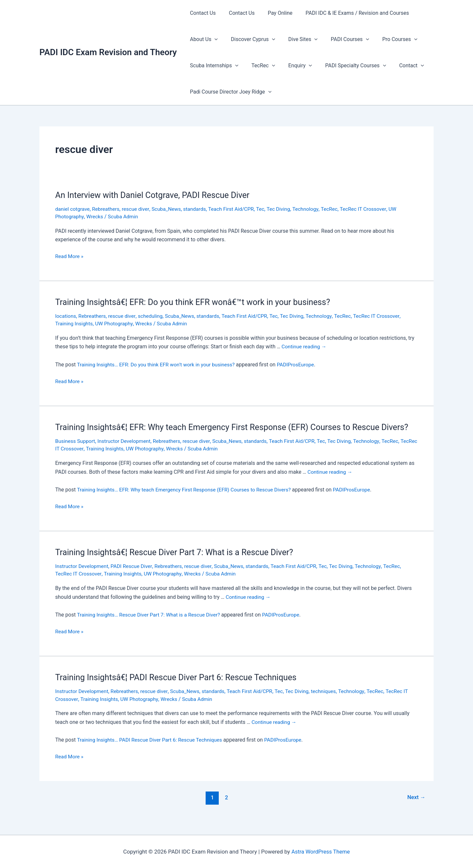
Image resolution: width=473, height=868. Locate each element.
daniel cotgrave (73, 209)
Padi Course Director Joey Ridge (229, 92)
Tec (266, 209)
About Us (203, 39)
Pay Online (273, 13)
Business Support (76, 451)
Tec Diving (284, 209)
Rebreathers (107, 209)
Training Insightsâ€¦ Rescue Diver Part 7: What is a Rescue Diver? (178, 562)
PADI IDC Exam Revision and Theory (108, 52)
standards (198, 209)
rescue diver (138, 209)
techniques (330, 701)
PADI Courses (341, 39)
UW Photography (116, 323)
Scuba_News (169, 209)
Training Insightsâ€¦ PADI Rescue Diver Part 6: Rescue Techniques (180, 687)
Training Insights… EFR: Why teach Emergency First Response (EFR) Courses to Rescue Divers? (187, 500)
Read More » (70, 256)
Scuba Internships (213, 66)
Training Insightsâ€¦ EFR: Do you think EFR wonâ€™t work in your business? (197, 302)
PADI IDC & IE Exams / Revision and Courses (348, 13)
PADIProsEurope (301, 364)
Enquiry (293, 66)
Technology (312, 209)
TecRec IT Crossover (371, 209)
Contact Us (202, 13)
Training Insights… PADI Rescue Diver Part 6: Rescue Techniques (152, 749)
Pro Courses (388, 39)
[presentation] (213, 39)
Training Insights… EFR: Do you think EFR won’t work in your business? (158, 364)
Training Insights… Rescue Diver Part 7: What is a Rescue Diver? (151, 625)
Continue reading (305, 346)
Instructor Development (126, 451)
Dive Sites (296, 39)
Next (416, 807)
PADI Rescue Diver (134, 576)
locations (66, 316)
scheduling (153, 316)
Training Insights (75, 323)
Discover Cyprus (249, 39)
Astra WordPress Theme (320, 852)
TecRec (259, 66)
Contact (400, 66)
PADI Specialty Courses (346, 66)
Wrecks (96, 217)
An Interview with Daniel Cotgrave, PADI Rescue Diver (155, 195)
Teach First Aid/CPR (236, 209)
